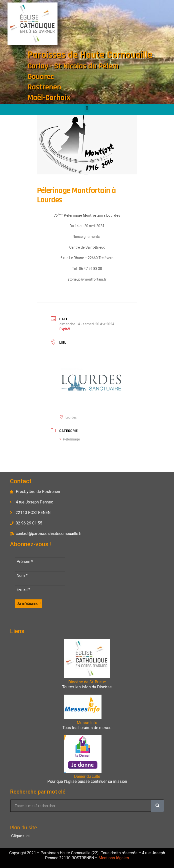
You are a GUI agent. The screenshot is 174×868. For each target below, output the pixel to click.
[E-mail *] (40, 590)
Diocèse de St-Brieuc (87, 682)
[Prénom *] (40, 562)
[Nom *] (40, 576)
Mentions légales (113, 858)
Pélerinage (70, 439)
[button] (87, 108)
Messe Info (87, 723)
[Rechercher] (157, 806)
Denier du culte (87, 776)
